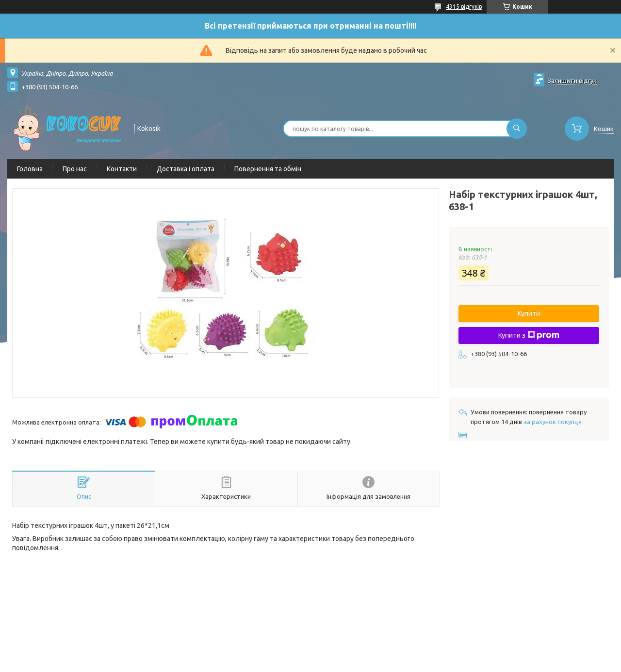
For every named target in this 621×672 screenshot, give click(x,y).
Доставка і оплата (186, 169)
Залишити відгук (572, 81)
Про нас (75, 169)
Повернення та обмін (268, 169)
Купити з (529, 335)
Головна (30, 169)
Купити (529, 313)
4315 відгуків (464, 7)
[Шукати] (517, 129)
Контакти (122, 169)
